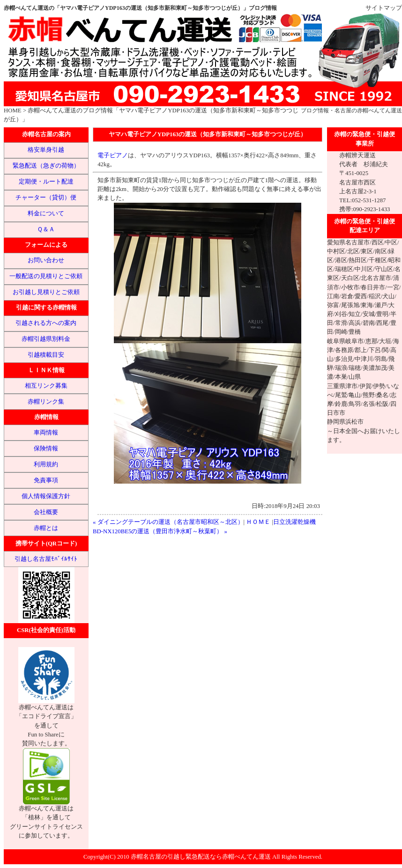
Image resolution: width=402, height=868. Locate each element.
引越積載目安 (46, 355)
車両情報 (46, 433)
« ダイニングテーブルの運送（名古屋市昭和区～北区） (168, 522)
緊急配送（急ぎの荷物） (46, 166)
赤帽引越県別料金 (46, 339)
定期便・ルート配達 (46, 182)
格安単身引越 (46, 150)
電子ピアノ (113, 155)
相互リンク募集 (46, 386)
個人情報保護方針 (46, 496)
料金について (46, 213)
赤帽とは (46, 528)
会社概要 (46, 512)
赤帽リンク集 (46, 402)
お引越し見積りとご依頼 (46, 292)
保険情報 (46, 449)
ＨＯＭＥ (258, 522)
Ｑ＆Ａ (46, 229)
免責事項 (46, 480)
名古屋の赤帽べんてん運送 (368, 110)
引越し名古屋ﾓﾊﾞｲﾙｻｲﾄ (46, 559)
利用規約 (46, 464)
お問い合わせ (46, 260)
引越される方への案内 (46, 323)
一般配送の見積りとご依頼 (46, 276)
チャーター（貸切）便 (46, 198)
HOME (13, 110)
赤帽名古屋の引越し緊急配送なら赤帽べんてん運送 (201, 857)
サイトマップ (384, 8)
